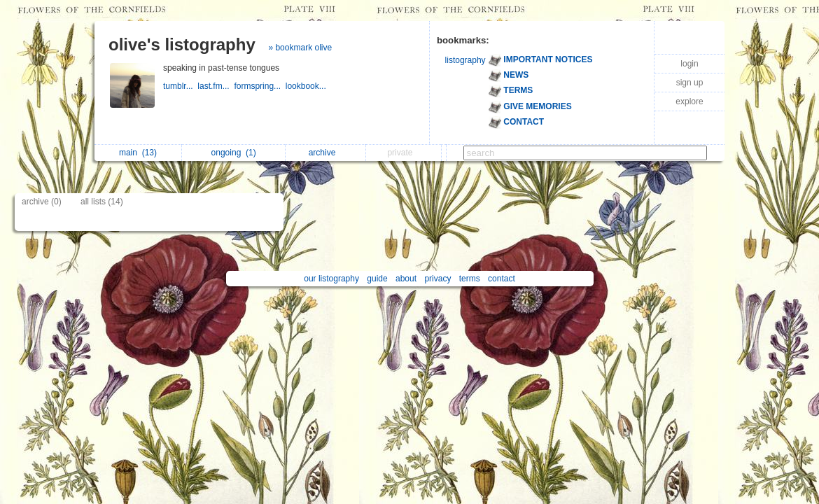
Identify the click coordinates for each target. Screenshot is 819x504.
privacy (437, 279)
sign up (690, 83)
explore (689, 101)
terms (470, 279)
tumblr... (180, 86)
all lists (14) (102, 202)
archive (326, 153)
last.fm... (216, 86)
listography (465, 60)
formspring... (259, 86)
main (138, 153)
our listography (331, 279)
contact (502, 279)
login (689, 64)
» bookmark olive (300, 48)
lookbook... (307, 86)
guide (377, 279)
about (406, 279)
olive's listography (182, 44)
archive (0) (42, 202)
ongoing (234, 153)
